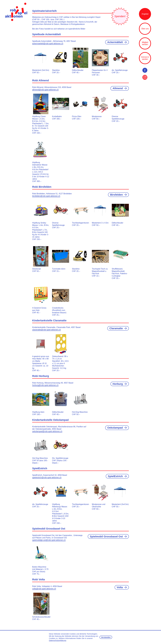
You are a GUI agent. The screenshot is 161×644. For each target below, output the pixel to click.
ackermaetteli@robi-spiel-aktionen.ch (48, 43)
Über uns (145, 29)
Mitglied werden (145, 43)
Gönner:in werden (145, 58)
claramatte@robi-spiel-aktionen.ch (46, 330)
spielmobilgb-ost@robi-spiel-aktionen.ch (49, 540)
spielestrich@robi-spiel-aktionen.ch (47, 477)
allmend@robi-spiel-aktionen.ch (45, 90)
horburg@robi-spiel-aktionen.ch (45, 385)
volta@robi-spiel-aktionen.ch (44, 589)
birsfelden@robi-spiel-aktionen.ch (46, 196)
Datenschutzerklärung (57, 640)
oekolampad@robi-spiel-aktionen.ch (47, 431)
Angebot (145, 14)
